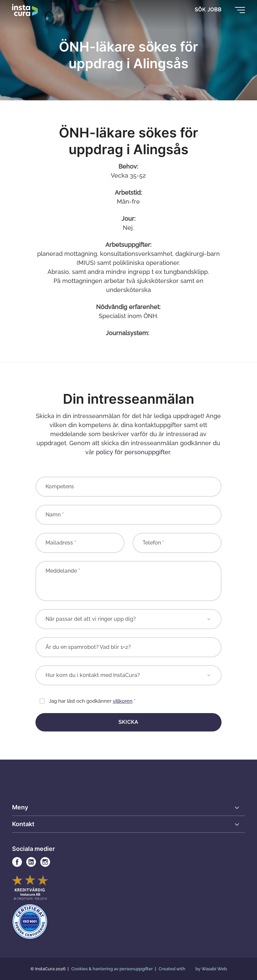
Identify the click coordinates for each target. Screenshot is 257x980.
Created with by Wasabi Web (193, 969)
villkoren (123, 701)
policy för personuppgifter (133, 452)
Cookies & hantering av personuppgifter (113, 969)
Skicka (128, 722)
